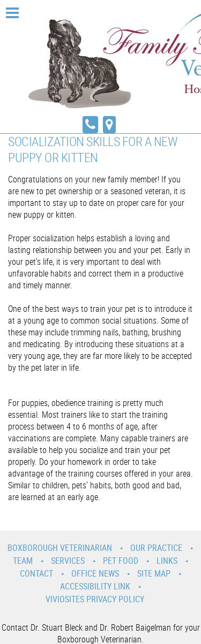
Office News (95, 573)
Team (23, 561)
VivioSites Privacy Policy (95, 599)
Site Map (154, 573)
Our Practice (156, 548)
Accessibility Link (95, 586)
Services (68, 561)
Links (167, 561)
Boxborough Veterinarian (60, 548)
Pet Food (121, 561)
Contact (36, 573)
